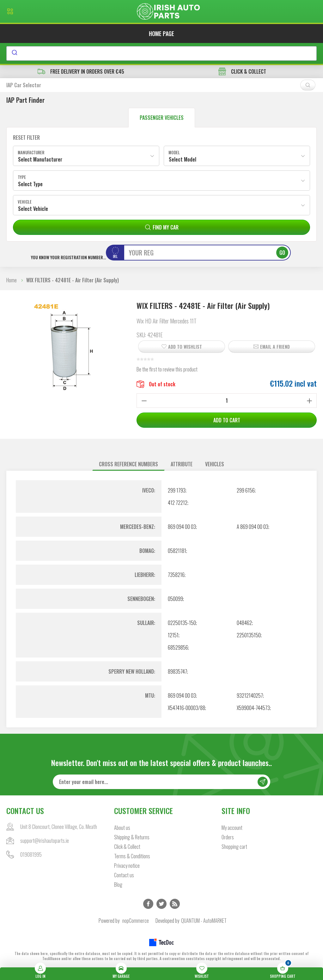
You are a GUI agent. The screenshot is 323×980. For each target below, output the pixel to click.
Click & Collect (127, 847)
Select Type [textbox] (30, 184)
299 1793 (177, 490)
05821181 (177, 551)
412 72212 (178, 503)
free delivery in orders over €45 (81, 71)
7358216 (176, 575)
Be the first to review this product (167, 369)
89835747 (177, 671)
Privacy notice (127, 866)
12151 (173, 635)
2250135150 (249, 635)
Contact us (124, 875)
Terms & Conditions (132, 856)
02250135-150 (182, 623)
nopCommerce (136, 921)
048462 (244, 623)
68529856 (178, 647)
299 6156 (246, 490)
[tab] (128, 464)
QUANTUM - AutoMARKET (204, 921)
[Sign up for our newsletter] (161, 782)
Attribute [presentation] (182, 464)
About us (122, 828)
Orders (228, 837)
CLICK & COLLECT (242, 71)
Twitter (161, 904)
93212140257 (250, 695)
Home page (161, 34)
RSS (175, 904)
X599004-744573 (253, 708)
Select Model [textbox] (183, 159)
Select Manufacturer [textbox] (40, 159)
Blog (118, 885)
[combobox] (161, 53)
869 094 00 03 (182, 527)
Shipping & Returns (132, 837)
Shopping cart (234, 847)
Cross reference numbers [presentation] (128, 464)
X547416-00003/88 (186, 708)
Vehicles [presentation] (215, 464)
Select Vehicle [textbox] (33, 209)
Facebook (148, 904)
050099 (175, 599)
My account (232, 828)
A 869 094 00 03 (253, 527)
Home (12, 280)
